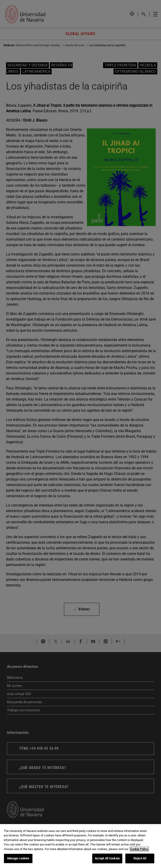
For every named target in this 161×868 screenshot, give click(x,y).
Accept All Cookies (107, 858)
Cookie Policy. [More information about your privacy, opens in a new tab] (139, 849)
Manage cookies (18, 858)
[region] (80, 846)
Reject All (140, 858)
